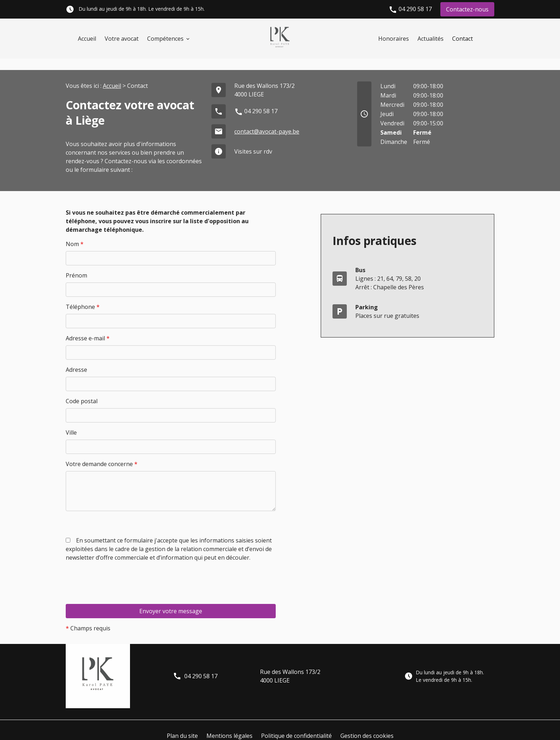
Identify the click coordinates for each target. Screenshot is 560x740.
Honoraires (394, 39)
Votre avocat (122, 39)
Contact (462, 39)
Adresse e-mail (88, 327)
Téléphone (83, 295)
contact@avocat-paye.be (267, 120)
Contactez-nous (467, 9)
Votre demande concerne (102, 452)
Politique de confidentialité (296, 724)
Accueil (87, 39)
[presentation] (120, 586)
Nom (75, 232)
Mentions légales (229, 724)
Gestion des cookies (367, 724)
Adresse (76, 358)
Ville (71, 421)
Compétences (165, 39)
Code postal (82, 390)
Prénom (76, 264)
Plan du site (182, 724)
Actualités (431, 39)
